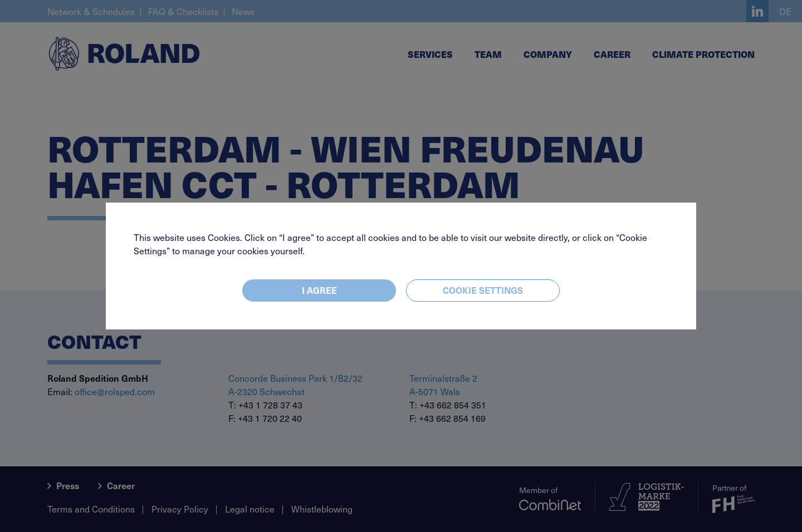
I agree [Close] (319, 290)
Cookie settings (483, 290)
